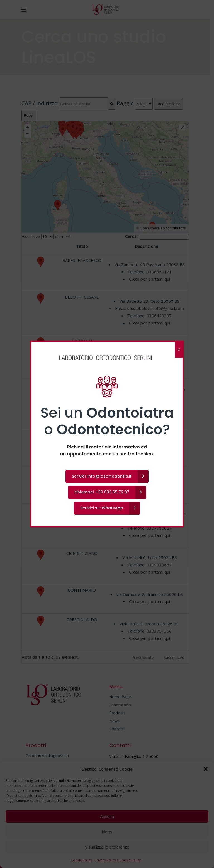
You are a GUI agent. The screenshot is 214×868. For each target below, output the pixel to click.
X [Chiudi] (179, 350)
